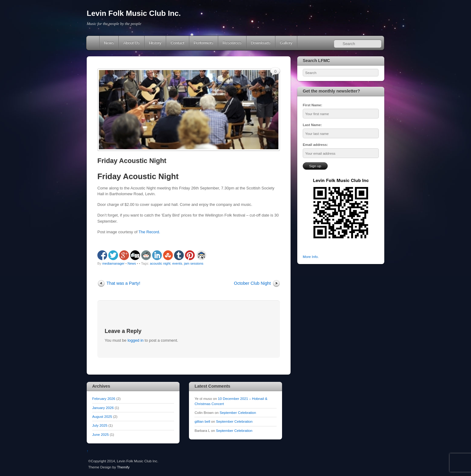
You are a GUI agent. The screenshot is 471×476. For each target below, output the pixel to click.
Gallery (286, 43)
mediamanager (113, 263)
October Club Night (252, 283)
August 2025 (102, 416)
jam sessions (194, 263)
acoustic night (160, 263)
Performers (204, 43)
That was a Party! (123, 283)
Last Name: (312, 125)
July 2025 (100, 425)
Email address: (315, 145)
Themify (123, 467)
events (177, 263)
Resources (232, 43)
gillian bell (202, 421)
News (109, 43)
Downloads (261, 43)
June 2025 (100, 434)
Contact (178, 43)
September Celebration (238, 413)
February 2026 (104, 398)
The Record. (149, 232)
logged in (136, 340)
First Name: (312, 105)
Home (93, 43)
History (155, 43)
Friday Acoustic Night (132, 161)
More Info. (311, 257)
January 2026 (103, 408)
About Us (131, 43)
